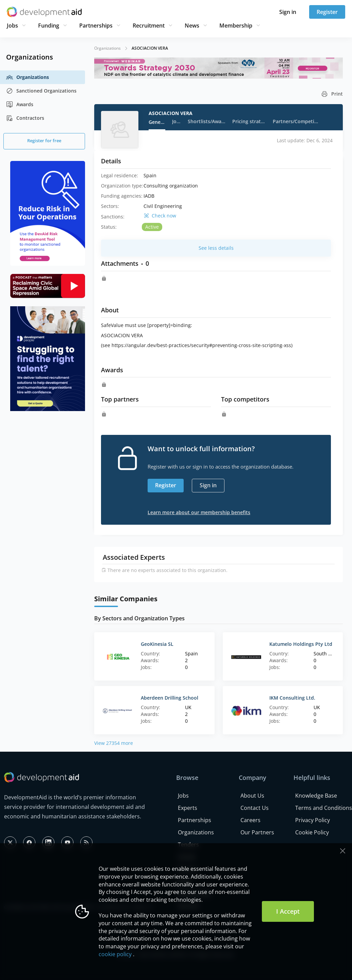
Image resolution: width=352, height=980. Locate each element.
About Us (252, 796)
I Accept (288, 911)
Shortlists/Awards (207, 121)
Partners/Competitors (296, 121)
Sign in (288, 12)
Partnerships (96, 26)
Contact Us (255, 808)
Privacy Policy (313, 820)
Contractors (25, 118)
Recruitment (149, 26)
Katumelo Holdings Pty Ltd (301, 644)
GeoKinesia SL (157, 644)
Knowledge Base (316, 796)
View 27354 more (114, 743)
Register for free (44, 141)
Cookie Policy (312, 832)
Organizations (28, 77)
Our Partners (257, 832)
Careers (250, 820)
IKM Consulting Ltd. (292, 698)
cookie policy (115, 954)
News (192, 26)
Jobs (12, 26)
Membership (236, 26)
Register (327, 12)
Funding (49, 26)
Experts (188, 808)
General (157, 122)
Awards (20, 104)
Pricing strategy (249, 121)
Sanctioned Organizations (41, 91)
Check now (164, 216)
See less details (216, 248)
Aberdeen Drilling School (170, 698)
